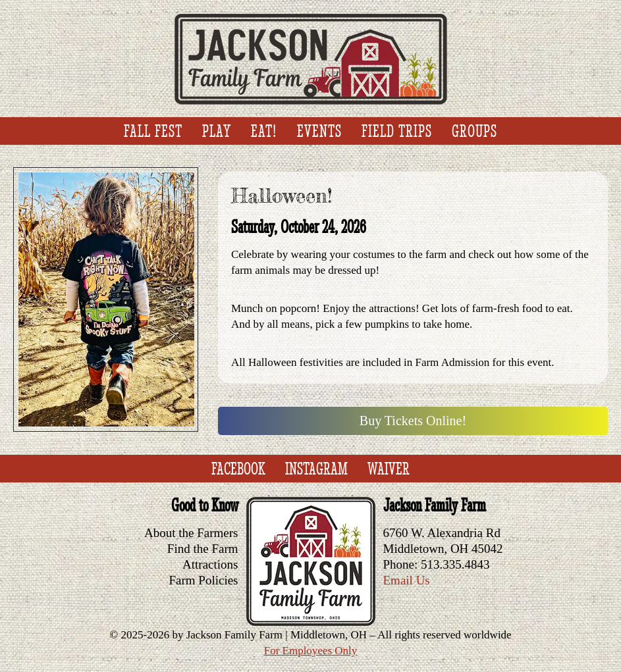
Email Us (407, 580)
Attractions (210, 564)
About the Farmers (191, 533)
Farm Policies (203, 580)
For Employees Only (311, 651)
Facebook (238, 469)
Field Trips (397, 131)
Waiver (389, 469)
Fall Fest (153, 131)
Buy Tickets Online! (413, 421)
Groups (474, 131)
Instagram (316, 469)
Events (319, 131)
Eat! (264, 131)
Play (217, 131)
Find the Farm (203, 549)
